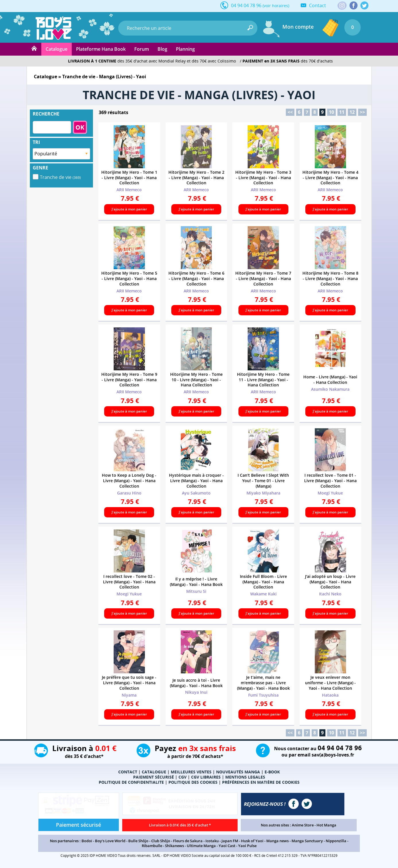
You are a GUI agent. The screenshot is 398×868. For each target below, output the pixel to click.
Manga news (277, 841)
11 (342, 112)
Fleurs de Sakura (188, 841)
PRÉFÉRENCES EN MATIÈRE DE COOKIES (261, 782)
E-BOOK (272, 772)
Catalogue (57, 49)
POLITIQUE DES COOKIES (193, 782)
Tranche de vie (60, 177)
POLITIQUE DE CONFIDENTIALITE (131, 782)
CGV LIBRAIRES (206, 777)
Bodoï (87, 841)
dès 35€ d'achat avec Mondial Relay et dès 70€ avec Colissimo (152, 61)
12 (352, 112)
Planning (185, 49)
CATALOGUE (154, 772)
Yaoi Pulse (247, 846)
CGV (183, 777)
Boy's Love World (110, 841)
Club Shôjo (161, 841)
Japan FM (230, 841)
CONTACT (128, 772)
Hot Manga (326, 825)
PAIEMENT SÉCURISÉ (154, 777)
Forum (142, 49)
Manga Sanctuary (307, 841)
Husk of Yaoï (252, 841)
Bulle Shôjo (138, 841)
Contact (318, 5)
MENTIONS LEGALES (245, 777)
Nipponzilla (336, 841)
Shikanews (174, 846)
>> (362, 112)
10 (331, 112)
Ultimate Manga (201, 846)
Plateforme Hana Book (101, 49)
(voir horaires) (276, 6)
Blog (162, 49)
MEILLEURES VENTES (191, 772)
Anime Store (303, 825)
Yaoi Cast (227, 846)
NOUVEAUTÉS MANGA (238, 772)
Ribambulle (152, 846)
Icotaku (212, 841)
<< (290, 112)
